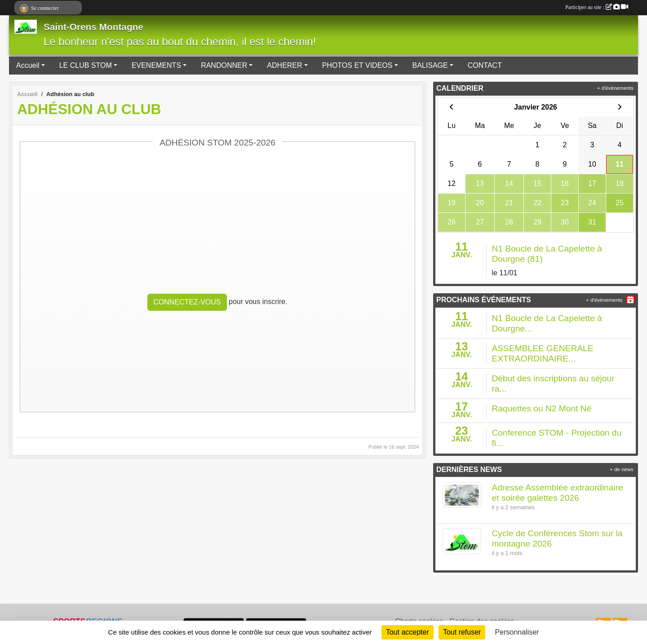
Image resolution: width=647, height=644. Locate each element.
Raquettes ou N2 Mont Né (542, 408)
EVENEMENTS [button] (156, 65)
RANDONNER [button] (224, 65)
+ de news (622, 469)
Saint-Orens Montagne (93, 27)
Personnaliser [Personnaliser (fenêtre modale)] (517, 632)
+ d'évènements (615, 88)
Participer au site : (597, 7)
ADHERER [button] (284, 65)
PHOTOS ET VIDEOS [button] (357, 65)
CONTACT (485, 65)
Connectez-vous (187, 302)
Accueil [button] (28, 65)
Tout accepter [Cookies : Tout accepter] (408, 632)
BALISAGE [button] (430, 65)
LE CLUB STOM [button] (86, 65)
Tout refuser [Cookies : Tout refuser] (462, 632)
